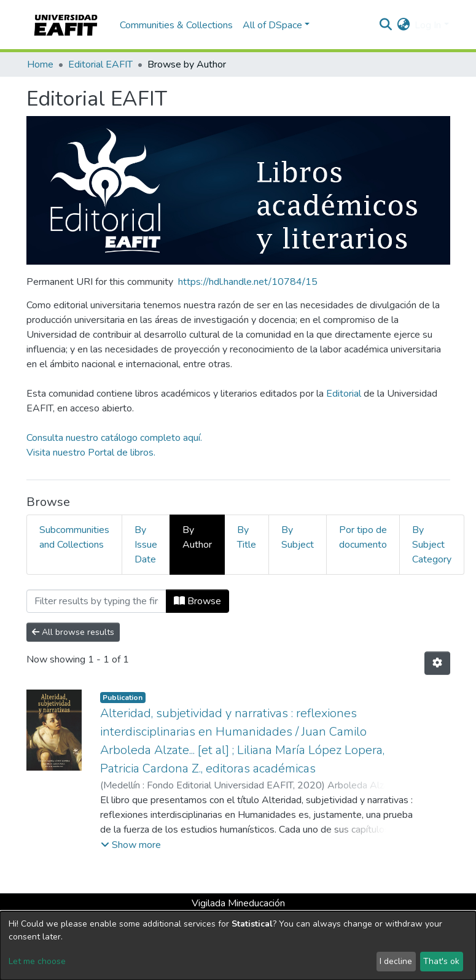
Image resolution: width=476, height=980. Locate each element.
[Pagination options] (437, 663)
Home (40, 64)
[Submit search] (385, 25)
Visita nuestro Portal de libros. (91, 453)
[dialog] (238, 946)
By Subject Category (432, 545)
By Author (197, 537)
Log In (428, 25)
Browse (197, 601)
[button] (403, 25)
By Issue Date (146, 545)
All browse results (73, 632)
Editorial (344, 394)
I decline (396, 961)
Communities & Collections (176, 25)
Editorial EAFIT (100, 64)
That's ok (441, 961)
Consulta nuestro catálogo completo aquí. (114, 438)
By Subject (298, 537)
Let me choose (37, 961)
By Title (247, 537)
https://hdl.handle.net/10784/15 (248, 282)
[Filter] (96, 601)
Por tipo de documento (363, 537)
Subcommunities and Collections (74, 537)
